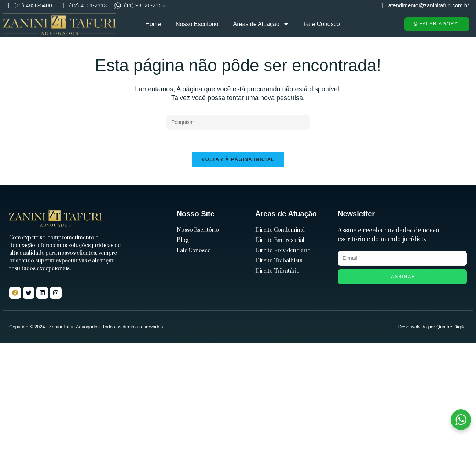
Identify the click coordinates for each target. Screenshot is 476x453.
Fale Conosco (322, 24)
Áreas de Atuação (261, 24)
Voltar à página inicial (238, 159)
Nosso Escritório (197, 24)
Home (153, 24)
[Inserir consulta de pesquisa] (238, 122)
